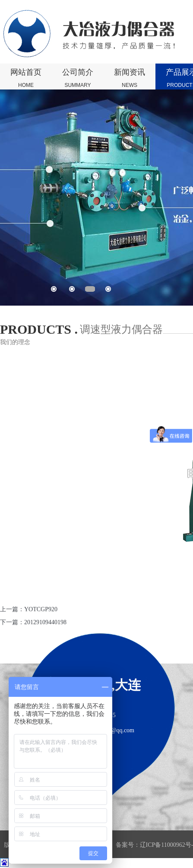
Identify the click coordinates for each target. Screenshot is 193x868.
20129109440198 (45, 622)
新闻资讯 (130, 79)
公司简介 (78, 79)
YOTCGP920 (41, 609)
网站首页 (26, 79)
